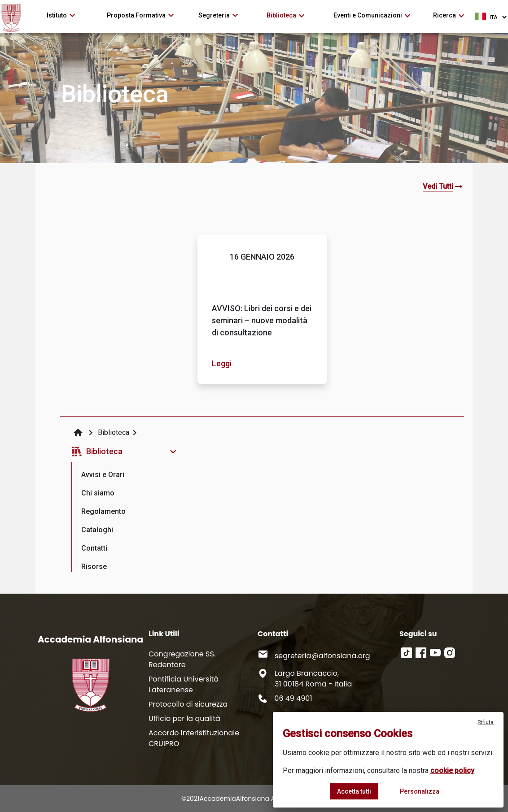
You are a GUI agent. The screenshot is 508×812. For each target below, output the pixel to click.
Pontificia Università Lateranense (184, 684)
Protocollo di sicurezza (188, 704)
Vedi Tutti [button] (438, 186)
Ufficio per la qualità (184, 719)
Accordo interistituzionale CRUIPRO (194, 738)
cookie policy (452, 771)
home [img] (78, 433)
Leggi (222, 363)
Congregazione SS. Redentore (182, 659)
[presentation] (103, 471)
